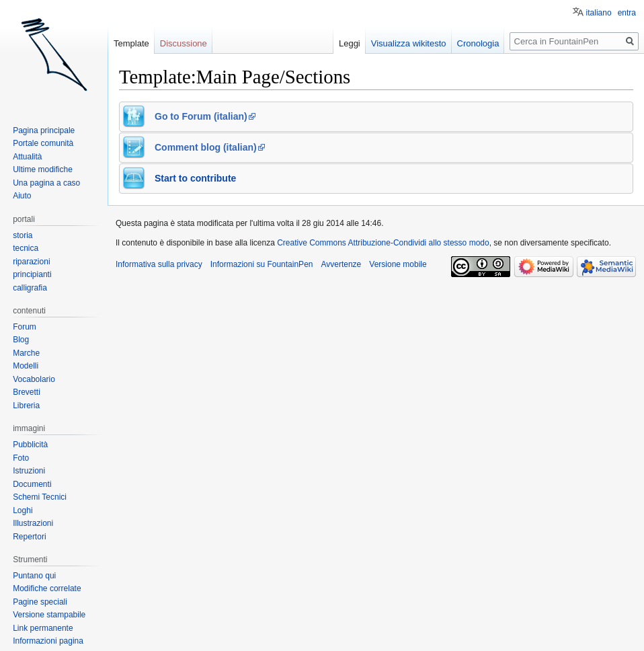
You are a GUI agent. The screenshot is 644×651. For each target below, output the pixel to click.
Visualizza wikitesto (409, 43)
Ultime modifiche (43, 169)
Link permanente (43, 628)
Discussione (184, 43)
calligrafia (30, 288)
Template (131, 43)
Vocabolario (34, 379)
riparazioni (31, 262)
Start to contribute (195, 178)
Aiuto (22, 196)
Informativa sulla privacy (159, 264)
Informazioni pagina (48, 641)
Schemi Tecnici (40, 497)
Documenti (32, 484)
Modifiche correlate (47, 588)
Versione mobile (398, 264)
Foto (21, 458)
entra (627, 13)
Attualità (27, 157)
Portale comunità (43, 143)
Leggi (350, 43)
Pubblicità (30, 445)
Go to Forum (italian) (201, 116)
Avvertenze (341, 264)
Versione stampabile (49, 615)
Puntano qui (34, 576)
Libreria (26, 406)
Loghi (23, 510)
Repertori (29, 537)
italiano (599, 13)
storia (23, 235)
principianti (32, 274)
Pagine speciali (40, 602)
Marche (26, 353)
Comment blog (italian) (206, 147)
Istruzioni (29, 471)
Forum (25, 327)
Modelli (26, 366)
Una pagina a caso (46, 183)
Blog (21, 340)
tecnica (26, 248)
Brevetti (27, 392)
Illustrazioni (33, 523)
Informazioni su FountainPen (262, 264)
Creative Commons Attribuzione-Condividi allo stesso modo (383, 243)
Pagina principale (44, 130)
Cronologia (478, 43)
